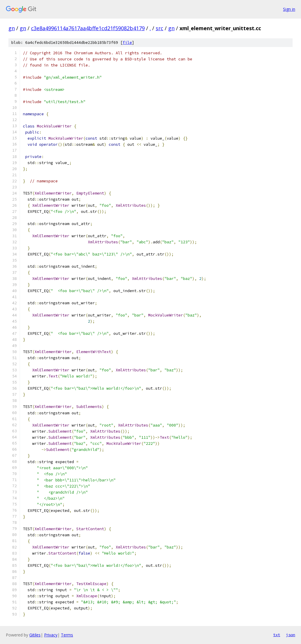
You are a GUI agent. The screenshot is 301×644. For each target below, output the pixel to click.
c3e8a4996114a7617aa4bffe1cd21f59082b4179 (88, 28)
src (159, 28)
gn (12, 28)
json (291, 635)
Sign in (289, 9)
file (127, 43)
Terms (67, 635)
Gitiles (35, 635)
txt (277, 635)
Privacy (51, 635)
